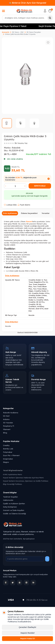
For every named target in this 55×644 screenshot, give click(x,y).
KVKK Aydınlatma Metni (13, 474)
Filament (7, 429)
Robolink (16, 148)
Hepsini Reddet (28, 633)
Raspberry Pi (9, 426)
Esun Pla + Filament (11, 455)
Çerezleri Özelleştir (28, 627)
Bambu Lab (8, 449)
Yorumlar (46, 213)
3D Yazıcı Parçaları (34, 32)
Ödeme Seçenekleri (29, 213)
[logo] (24, 11)
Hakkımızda (8, 500)
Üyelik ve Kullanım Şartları (14, 503)
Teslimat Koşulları (10, 497)
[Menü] (3, 11)
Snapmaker (8, 459)
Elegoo (6, 462)
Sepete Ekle (40, 186)
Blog (5, 433)
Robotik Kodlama (11, 413)
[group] (28, 76)
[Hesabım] (45, 11)
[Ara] (50, 18)
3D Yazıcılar (8, 423)
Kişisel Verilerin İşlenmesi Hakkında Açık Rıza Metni (23, 478)
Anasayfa (6, 32)
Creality (6, 445)
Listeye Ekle (10, 205)
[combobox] (28, 18)
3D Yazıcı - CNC (18, 32)
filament (29, 221)
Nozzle (8, 326)
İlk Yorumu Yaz (21, 143)
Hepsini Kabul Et (28, 639)
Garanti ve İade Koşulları (14, 510)
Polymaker (8, 452)
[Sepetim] (50, 11)
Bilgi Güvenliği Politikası (13, 484)
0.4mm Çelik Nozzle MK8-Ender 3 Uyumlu (20, 34)
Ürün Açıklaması (10, 213)
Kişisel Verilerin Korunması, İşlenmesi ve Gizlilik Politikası (26, 481)
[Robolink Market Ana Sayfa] (28, 525)
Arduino (6, 419)
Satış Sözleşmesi (10, 507)
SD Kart (6, 416)
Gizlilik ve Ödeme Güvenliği (14, 514)
